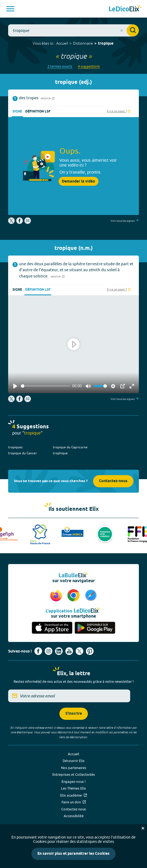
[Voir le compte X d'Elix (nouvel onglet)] (79, 651)
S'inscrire (74, 714)
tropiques (15, 447)
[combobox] (73, 30)
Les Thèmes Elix (73, 788)
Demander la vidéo (79, 181)
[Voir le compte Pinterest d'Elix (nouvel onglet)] (90, 651)
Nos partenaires (74, 768)
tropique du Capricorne (70, 447)
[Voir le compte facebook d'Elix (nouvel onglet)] (38, 651)
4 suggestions (89, 66)
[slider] (45, 386)
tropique (106, 44)
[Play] (15, 386)
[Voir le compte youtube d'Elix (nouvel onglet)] (69, 651)
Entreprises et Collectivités (74, 774)
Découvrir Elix (74, 761)
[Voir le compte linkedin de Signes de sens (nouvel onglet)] (59, 651)
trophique (60, 453)
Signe (17, 112)
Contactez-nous (113, 481)
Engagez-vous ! (74, 781)
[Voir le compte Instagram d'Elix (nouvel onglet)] (49, 651)
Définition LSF (38, 112)
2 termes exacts (60, 66)
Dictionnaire (83, 43)
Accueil (62, 43)
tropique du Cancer (23, 453)
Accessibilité (74, 816)
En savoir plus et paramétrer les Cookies (73, 854)
